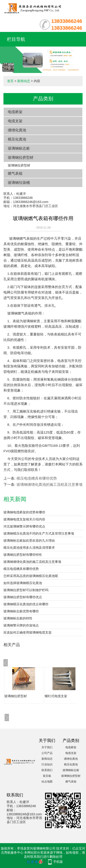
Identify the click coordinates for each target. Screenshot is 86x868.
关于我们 (47, 747)
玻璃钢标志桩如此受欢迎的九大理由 (29, 541)
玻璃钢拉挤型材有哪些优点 (23, 597)
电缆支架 (15, 121)
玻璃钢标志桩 (19, 148)
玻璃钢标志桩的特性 (18, 618)
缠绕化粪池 (17, 130)
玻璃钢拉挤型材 (21, 157)
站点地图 (47, 782)
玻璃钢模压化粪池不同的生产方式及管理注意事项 (39, 533)
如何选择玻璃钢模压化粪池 (23, 583)
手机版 (58, 862)
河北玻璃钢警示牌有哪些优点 (24, 526)
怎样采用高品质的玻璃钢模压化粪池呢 (31, 576)
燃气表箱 (15, 173)
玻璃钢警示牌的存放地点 (21, 625)
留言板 (47, 776)
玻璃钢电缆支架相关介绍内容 (24, 519)
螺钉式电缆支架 (56, 696)
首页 (10, 81)
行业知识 (47, 764)
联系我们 (47, 770)
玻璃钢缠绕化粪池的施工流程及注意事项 (50, 485)
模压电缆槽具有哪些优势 (37, 478)
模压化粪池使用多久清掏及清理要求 (29, 548)
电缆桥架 (15, 112)
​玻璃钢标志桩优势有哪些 (21, 611)
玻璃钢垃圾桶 (19, 183)
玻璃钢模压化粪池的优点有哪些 (26, 604)
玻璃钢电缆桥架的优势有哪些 (24, 512)
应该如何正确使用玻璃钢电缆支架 (28, 632)
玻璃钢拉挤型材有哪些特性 (23, 555)
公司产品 (47, 753)
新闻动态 (24, 81)
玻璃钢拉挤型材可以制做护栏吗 (26, 590)
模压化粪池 (17, 139)
